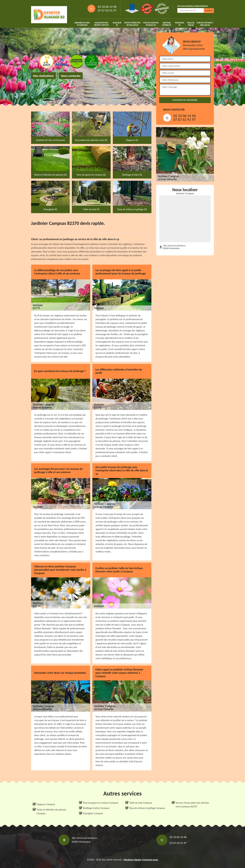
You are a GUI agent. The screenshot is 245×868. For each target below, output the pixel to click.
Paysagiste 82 (180, 24)
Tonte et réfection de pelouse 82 (132, 24)
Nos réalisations (43, 76)
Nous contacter (71, 76)
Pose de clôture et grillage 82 (205, 24)
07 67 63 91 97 (107, 10)
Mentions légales (133, 860)
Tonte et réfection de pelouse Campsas (51, 811)
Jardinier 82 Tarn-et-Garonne (82, 24)
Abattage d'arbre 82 (167, 24)
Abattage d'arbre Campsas (96, 808)
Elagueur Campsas (46, 804)
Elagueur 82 (117, 24)
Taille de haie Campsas (141, 803)
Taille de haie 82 (191, 24)
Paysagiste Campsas (93, 813)
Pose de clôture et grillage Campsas (147, 808)
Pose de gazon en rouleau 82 (151, 24)
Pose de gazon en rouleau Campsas (101, 803)
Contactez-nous (150, 860)
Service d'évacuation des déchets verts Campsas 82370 (192, 805)
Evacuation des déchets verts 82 (101, 24)
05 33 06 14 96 (107, 7)
